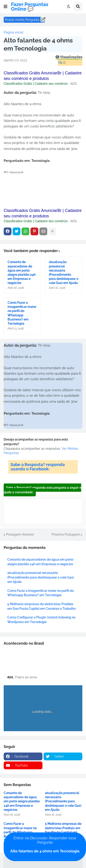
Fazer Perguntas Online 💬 (30, 7)
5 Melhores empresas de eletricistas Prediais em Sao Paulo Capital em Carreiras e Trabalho (63, 830)
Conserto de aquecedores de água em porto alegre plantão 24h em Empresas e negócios (22, 272)
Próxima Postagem (66, 534)
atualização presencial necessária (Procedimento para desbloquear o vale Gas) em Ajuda (64, 272)
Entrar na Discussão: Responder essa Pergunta (45, 845)
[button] (6, 7)
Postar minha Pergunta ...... (25, 20)
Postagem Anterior (20, 534)
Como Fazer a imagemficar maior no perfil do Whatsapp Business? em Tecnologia (22, 313)
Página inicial (14, 32)
